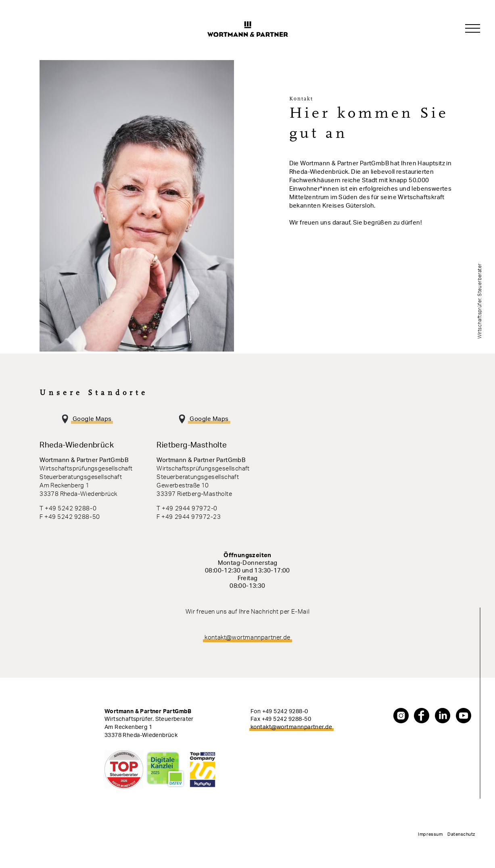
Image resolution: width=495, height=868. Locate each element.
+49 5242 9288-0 (285, 712)
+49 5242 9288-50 (287, 719)
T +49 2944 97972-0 (187, 509)
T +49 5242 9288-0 (68, 509)
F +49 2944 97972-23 (189, 517)
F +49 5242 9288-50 (70, 517)
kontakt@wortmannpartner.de (248, 638)
